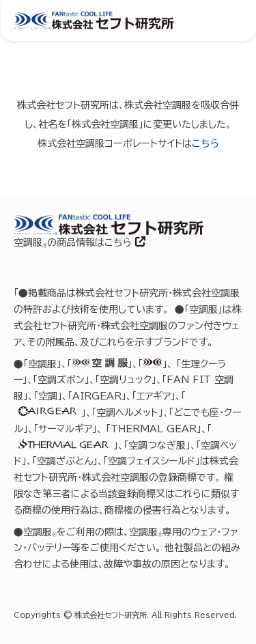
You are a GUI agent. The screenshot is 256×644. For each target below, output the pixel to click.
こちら (205, 143)
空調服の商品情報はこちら (74, 242)
